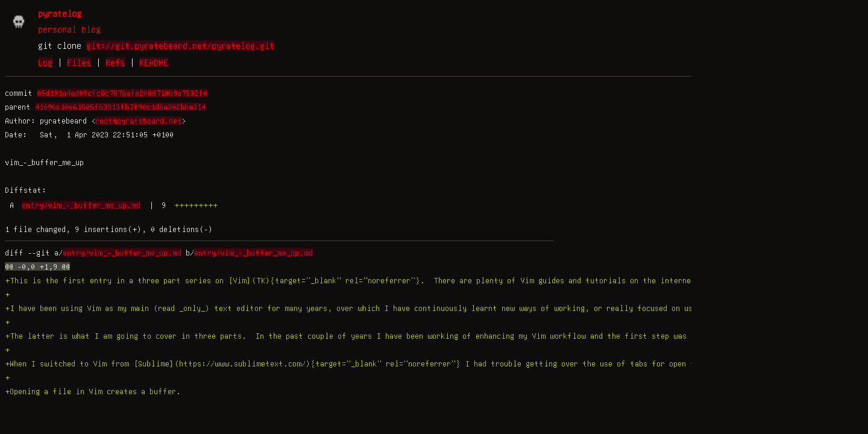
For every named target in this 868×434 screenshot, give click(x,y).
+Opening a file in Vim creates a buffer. (93, 391)
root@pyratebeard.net (139, 121)
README (154, 62)
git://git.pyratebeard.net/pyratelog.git (180, 45)
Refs (115, 62)
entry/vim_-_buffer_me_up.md (81, 205)
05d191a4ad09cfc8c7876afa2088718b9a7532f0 (122, 93)
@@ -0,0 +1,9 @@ (37, 266)
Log (45, 62)
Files (79, 62)
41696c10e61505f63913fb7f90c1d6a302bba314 (120, 107)
